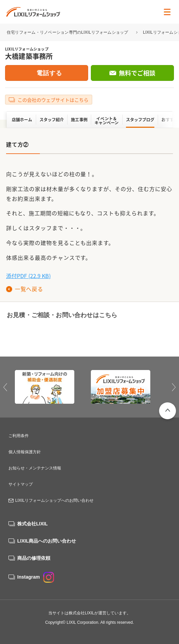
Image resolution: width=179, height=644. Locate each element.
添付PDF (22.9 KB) (28, 276)
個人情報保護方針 (25, 452)
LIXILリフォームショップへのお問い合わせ (54, 500)
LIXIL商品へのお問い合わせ (47, 541)
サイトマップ (21, 484)
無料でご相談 (137, 73)
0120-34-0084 (44, 335)
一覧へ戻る (29, 289)
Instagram (36, 577)
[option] (52, 387)
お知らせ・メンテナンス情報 (35, 468)
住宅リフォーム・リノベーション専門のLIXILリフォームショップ (68, 32)
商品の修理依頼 (34, 558)
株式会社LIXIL (32, 524)
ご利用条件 (19, 436)
